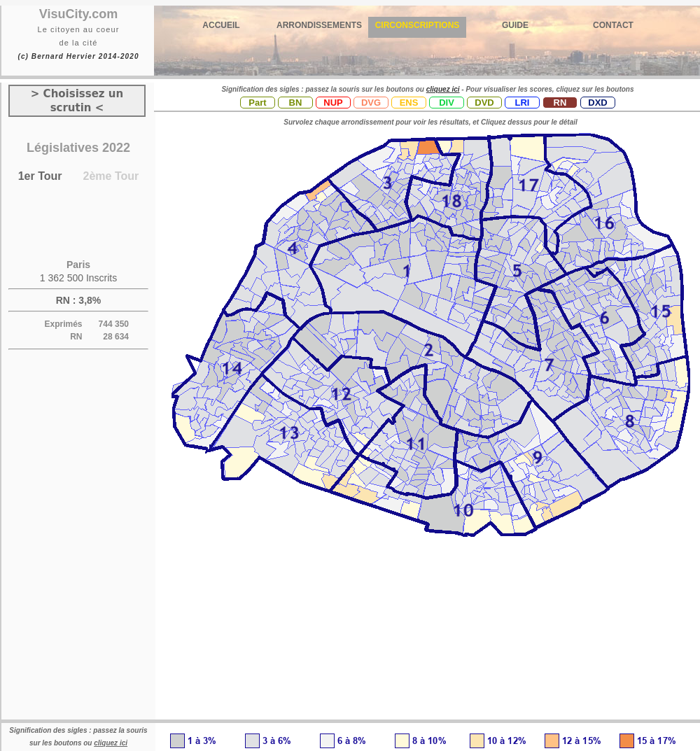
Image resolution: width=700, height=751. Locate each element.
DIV (447, 103)
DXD (597, 103)
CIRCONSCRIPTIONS (418, 25)
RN (560, 103)
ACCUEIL (221, 25)
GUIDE (515, 25)
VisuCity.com (78, 14)
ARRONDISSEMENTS (319, 25)
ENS (409, 103)
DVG (371, 103)
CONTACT (613, 25)
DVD (484, 103)
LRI (523, 103)
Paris (78, 265)
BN (296, 103)
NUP (333, 103)
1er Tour (40, 176)
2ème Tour (111, 176)
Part (257, 103)
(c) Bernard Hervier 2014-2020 (78, 56)
